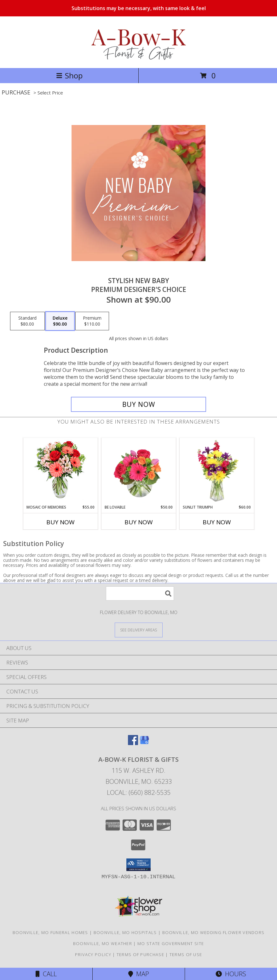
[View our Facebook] (133, 743)
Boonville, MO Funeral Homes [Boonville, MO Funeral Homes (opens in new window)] (50, 932)
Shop (69, 75)
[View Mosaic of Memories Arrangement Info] (60, 471)
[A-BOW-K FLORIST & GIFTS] (138, 59)
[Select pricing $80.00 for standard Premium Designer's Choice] (27, 321)
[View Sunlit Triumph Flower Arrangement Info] (217, 471)
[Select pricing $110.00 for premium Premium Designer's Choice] (92, 321)
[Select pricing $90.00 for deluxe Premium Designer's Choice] (60, 321)
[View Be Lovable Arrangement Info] (138, 471)
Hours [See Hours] (231, 974)
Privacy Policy (93, 954)
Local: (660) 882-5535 (139, 792)
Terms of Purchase (140, 954)
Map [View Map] (139, 974)
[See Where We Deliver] (139, 630)
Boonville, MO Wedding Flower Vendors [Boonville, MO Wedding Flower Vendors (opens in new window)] (214, 932)
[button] (138, 865)
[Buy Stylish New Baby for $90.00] (139, 404)
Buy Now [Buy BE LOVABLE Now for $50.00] (139, 522)
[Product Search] (140, 593)
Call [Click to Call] (46, 974)
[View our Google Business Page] (144, 743)
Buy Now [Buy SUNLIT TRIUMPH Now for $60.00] (217, 522)
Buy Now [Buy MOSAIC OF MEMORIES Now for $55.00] (61, 522)
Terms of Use (186, 954)
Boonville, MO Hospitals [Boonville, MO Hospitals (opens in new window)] (125, 932)
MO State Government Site (171, 943)
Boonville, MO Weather (103, 943)
